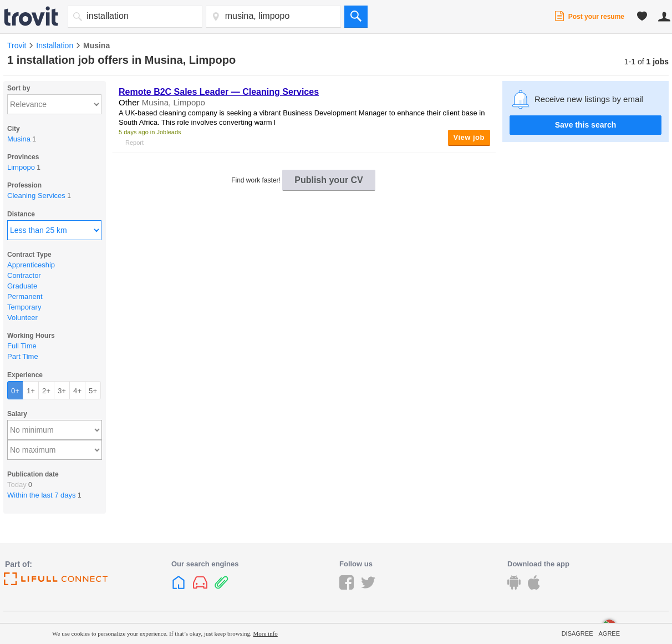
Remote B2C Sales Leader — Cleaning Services (219, 92)
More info (266, 633)
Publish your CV (329, 180)
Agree (609, 633)
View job (469, 137)
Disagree (577, 633)
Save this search (586, 125)
